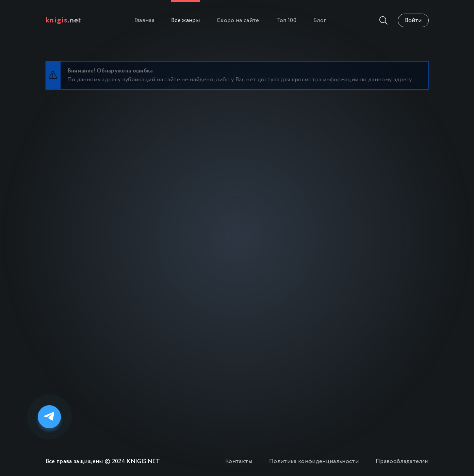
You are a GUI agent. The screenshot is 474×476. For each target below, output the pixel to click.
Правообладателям (402, 462)
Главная (144, 21)
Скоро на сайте (238, 21)
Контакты (239, 462)
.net (63, 20)
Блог (320, 21)
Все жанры (185, 21)
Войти (413, 21)
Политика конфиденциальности (314, 462)
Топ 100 (286, 21)
